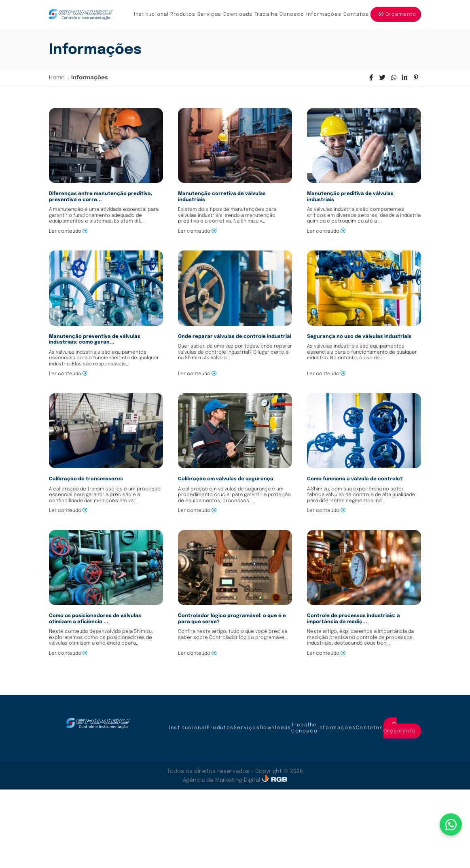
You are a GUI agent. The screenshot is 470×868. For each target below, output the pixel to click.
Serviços (210, 14)
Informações (324, 14)
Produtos (183, 14)
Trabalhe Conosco (279, 14)
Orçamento (397, 14)
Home (57, 78)
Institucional (151, 14)
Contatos (356, 14)
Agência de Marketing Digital (222, 780)
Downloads (238, 14)
